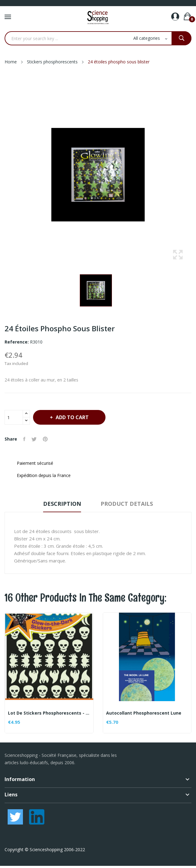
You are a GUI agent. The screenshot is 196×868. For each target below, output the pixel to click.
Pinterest (45, 439)
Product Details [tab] (127, 504)
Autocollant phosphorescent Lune (144, 713)
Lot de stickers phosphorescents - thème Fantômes (49, 713)
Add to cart (72, 417)
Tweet (34, 439)
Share (24, 439)
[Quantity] (14, 417)
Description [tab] (62, 504)
